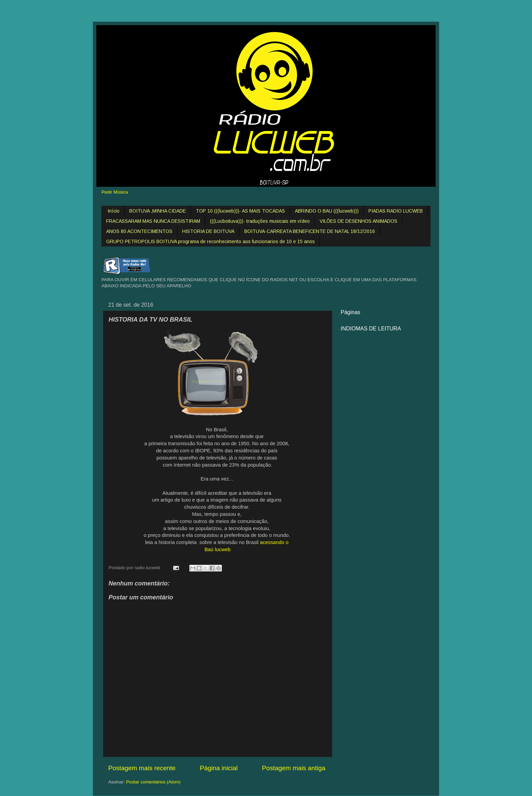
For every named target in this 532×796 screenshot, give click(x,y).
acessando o (274, 542)
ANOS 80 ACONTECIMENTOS (139, 231)
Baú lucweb (217, 549)
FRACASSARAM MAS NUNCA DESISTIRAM (153, 221)
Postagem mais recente (142, 768)
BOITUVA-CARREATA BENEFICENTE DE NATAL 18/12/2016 (310, 231)
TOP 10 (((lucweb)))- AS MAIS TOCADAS (240, 211)
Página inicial (219, 768)
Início (113, 211)
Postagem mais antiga (294, 768)
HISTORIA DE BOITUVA (208, 231)
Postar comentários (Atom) (154, 782)
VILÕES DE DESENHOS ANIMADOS (358, 221)
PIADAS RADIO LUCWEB (396, 211)
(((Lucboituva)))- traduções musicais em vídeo (260, 221)
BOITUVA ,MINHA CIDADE (158, 211)
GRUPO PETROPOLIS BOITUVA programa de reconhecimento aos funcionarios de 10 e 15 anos (211, 241)
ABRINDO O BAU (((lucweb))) (327, 211)
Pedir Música (115, 192)
